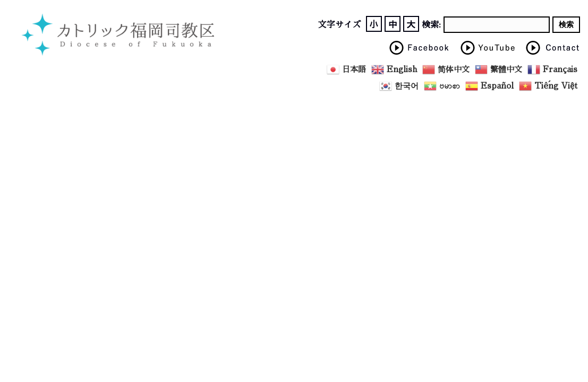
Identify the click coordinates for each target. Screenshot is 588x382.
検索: (431, 25)
